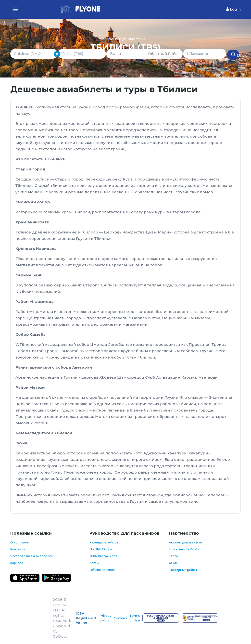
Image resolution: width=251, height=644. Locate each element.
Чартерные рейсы (183, 570)
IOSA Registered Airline (86, 618)
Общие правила (102, 570)
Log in (233, 9)
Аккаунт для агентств (185, 542)
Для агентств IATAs (184, 549)
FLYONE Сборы (101, 549)
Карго (173, 556)
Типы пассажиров (103, 556)
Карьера (17, 563)
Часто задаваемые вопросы (32, 556)
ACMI (173, 563)
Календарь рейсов (104, 542)
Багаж (94, 563)
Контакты (18, 549)
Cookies (120, 618)
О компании (20, 542)
